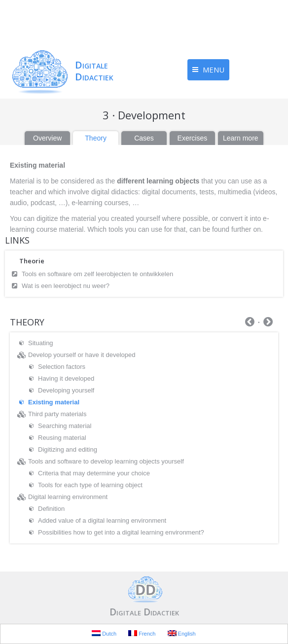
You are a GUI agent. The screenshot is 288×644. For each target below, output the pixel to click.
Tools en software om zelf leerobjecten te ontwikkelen (97, 274)
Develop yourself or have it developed (82, 355)
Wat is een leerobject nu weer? (66, 286)
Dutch (104, 633)
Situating (41, 343)
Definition (51, 509)
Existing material (54, 402)
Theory (96, 138)
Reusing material (62, 438)
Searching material (65, 426)
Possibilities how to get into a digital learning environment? (121, 532)
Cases (144, 138)
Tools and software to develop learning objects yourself (106, 461)
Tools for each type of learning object (90, 485)
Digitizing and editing (68, 449)
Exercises (193, 138)
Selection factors (62, 367)
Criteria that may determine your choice (94, 473)
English (182, 633)
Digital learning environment (68, 497)
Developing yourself (66, 390)
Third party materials (57, 414)
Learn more (241, 138)
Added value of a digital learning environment (102, 520)
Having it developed (66, 378)
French (142, 633)
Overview (47, 138)
